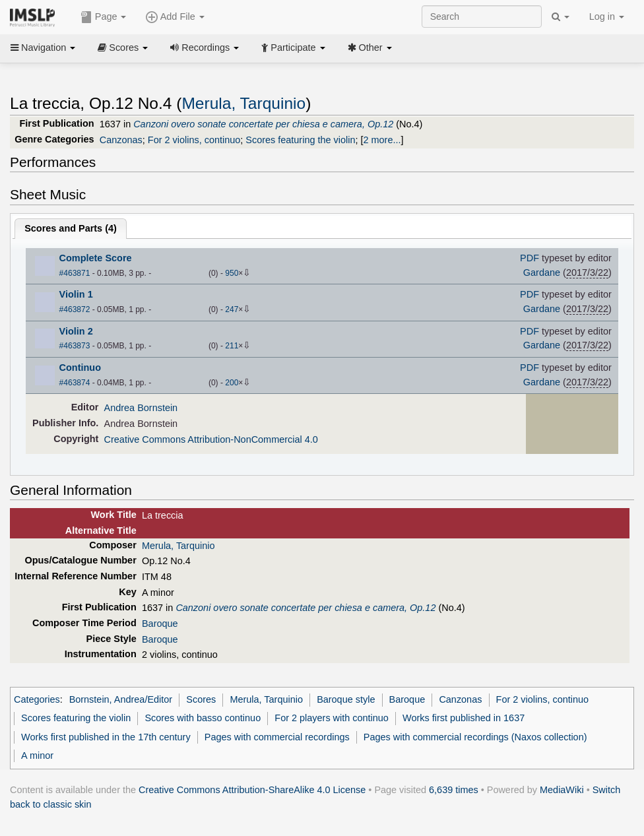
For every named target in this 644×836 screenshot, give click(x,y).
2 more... (382, 140)
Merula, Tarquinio (243, 103)
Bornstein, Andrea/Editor (121, 699)
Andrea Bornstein (141, 408)
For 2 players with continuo (332, 718)
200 (232, 383)
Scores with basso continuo (203, 718)
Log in (607, 16)
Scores (123, 48)
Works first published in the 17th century (106, 737)
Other (370, 48)
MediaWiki (562, 790)
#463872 (75, 309)
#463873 (75, 346)
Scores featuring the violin (300, 140)
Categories (37, 699)
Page (104, 17)
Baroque (160, 624)
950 (232, 273)
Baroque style (346, 699)
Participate (293, 48)
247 (232, 309)
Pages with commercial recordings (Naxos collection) (475, 737)
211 (232, 346)
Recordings (205, 48)
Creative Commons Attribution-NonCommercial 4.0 (211, 439)
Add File (175, 17)
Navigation (43, 48)
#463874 (75, 383)
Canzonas (121, 140)
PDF (530, 258)
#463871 (75, 273)
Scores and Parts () (71, 228)
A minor (37, 756)
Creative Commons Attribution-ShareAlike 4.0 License (252, 790)
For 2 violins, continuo (194, 140)
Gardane (542, 273)
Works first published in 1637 (464, 718)
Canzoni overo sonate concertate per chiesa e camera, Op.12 (263, 124)
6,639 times (454, 790)
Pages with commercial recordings (277, 737)
